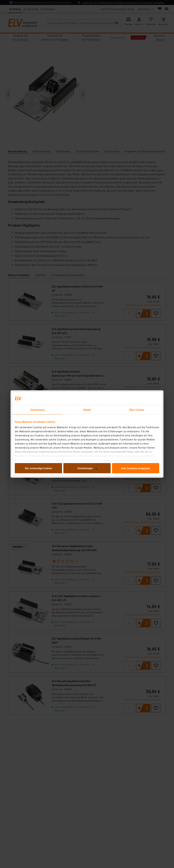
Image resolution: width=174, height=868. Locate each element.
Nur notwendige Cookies (38, 468)
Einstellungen (87, 468)
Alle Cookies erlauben (136, 468)
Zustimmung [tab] (37, 410)
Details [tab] (87, 410)
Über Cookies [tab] (137, 410)
